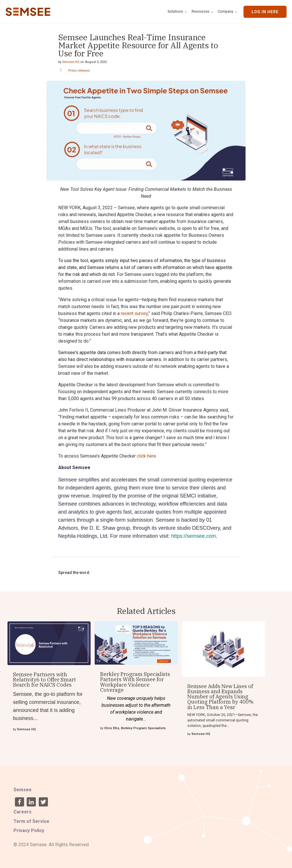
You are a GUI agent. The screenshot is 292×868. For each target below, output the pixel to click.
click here (146, 456)
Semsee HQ (71, 62)
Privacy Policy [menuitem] (29, 830)
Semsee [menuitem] (23, 790)
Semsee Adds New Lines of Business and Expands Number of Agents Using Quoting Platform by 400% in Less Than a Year (220, 697)
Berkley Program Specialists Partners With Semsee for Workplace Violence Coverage (135, 682)
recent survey (134, 313)
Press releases (79, 71)
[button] (178, 12)
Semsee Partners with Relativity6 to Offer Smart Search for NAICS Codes (44, 679)
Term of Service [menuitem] (31, 821)
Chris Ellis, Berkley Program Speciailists (135, 728)
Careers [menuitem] (23, 812)
